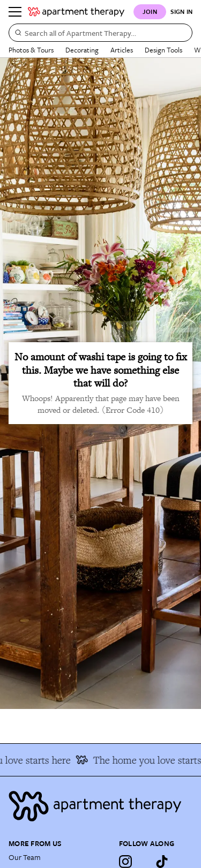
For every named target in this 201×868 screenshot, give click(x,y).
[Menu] (15, 12)
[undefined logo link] (76, 12)
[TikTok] (162, 862)
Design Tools (163, 50)
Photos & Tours (31, 50)
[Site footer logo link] (100, 806)
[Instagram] (125, 862)
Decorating (82, 50)
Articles (122, 50)
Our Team (25, 857)
